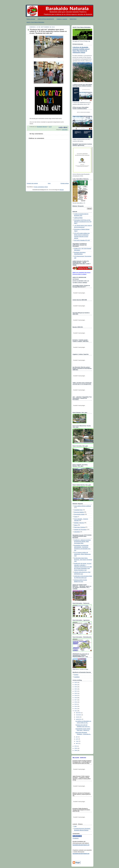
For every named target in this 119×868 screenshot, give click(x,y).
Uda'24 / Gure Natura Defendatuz (35, 22)
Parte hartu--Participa (80, 527)
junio (77, 739)
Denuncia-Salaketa (79, 512)
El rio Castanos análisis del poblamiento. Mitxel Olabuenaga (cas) (82, 554)
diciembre (78, 713)
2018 (76, 698)
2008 (76, 750)
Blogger (62, 190)
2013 (76, 709)
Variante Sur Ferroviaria (80, 530)
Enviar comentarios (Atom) (41, 187)
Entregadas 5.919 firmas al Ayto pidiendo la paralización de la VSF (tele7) (83, 222)
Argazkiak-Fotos (78, 510)
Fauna (76, 517)
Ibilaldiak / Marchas (79, 523)
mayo (77, 741)
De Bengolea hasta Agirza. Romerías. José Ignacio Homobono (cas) (83, 560)
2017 (76, 700)
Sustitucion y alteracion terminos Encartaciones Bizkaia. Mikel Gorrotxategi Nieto (82, 542)
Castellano (77, 677)
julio (77, 737)
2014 (76, 706)
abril (77, 743)
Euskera (76, 675)
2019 (76, 696)
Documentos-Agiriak (79, 514)
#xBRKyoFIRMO (78, 218)
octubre (78, 717)
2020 (76, 693)
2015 (76, 704)
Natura (76, 525)
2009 (76, 748)
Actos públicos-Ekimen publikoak (82, 506)
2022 (76, 689)
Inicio (49, 183)
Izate (75, 826)
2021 (76, 691)
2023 (76, 687)
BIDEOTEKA (73, 19)
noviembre (79, 715)
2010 (76, 746)
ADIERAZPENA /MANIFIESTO (46, 19)
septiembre (79, 719)
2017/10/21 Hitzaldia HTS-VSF (82, 240)
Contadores (76, 838)
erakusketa (65, 130)
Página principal (31, 19)
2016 (76, 702)
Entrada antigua (65, 183)
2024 (76, 685)
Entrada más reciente (32, 183)
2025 (76, 683)
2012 (76, 711)
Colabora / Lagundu (62, 19)
